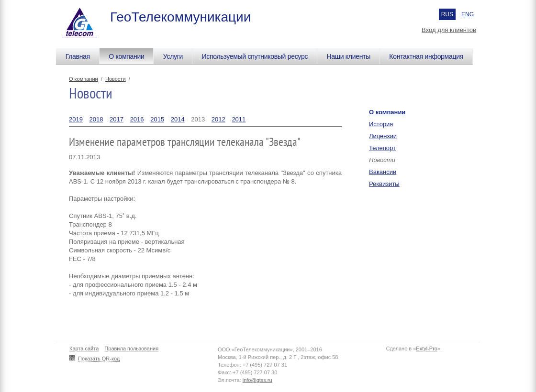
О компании (126, 56)
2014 (178, 119)
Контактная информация (426, 56)
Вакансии (383, 172)
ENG (468, 14)
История (381, 124)
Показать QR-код (99, 359)
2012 (218, 119)
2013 (198, 119)
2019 (76, 119)
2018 (96, 119)
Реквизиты (384, 184)
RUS (447, 14)
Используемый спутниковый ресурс (255, 56)
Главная (78, 56)
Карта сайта (84, 348)
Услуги (173, 56)
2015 (157, 119)
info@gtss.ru (257, 380)
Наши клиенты (348, 56)
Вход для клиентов (449, 30)
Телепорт (382, 148)
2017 (117, 119)
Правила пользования (131, 348)
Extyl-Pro (427, 348)
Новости (116, 79)
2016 (137, 119)
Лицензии (383, 136)
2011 (239, 119)
